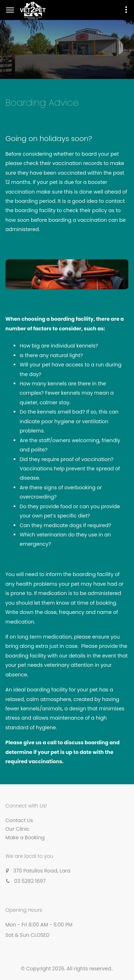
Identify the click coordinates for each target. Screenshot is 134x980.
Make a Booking (25, 837)
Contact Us (19, 820)
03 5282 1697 (30, 881)
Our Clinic (18, 829)
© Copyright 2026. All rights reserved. (66, 969)
